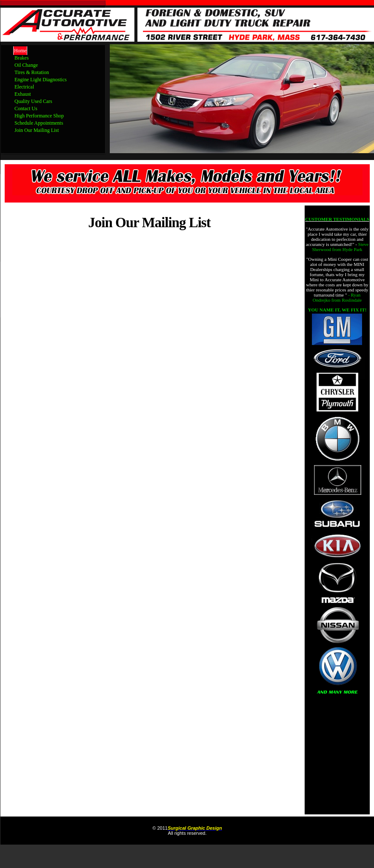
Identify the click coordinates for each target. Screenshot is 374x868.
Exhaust (23, 94)
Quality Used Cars (33, 101)
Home (20, 51)
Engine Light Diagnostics (41, 80)
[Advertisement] (337, 759)
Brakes (21, 58)
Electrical (24, 87)
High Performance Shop (39, 116)
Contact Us (26, 108)
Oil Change (26, 65)
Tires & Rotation (32, 72)
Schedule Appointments (39, 123)
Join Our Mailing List (37, 130)
